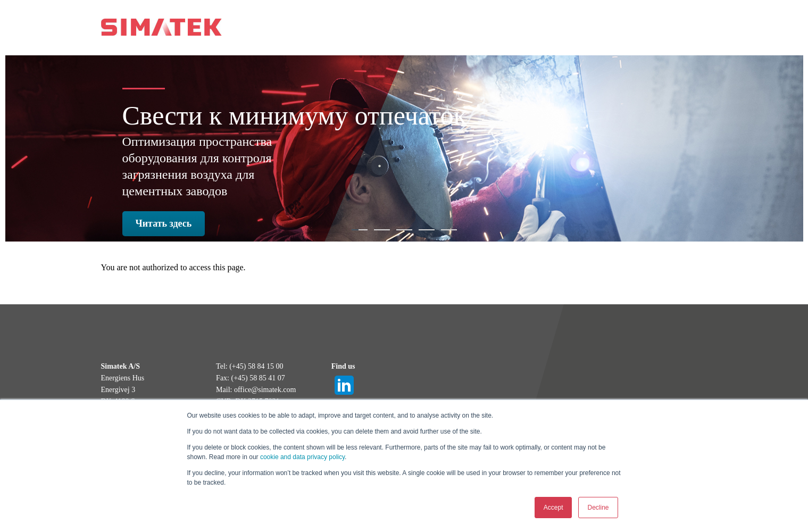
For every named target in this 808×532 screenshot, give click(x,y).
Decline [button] (598, 508)
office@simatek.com (265, 390)
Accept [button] (553, 508)
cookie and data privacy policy (302, 457)
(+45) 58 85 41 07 (258, 378)
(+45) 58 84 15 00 (256, 366)
